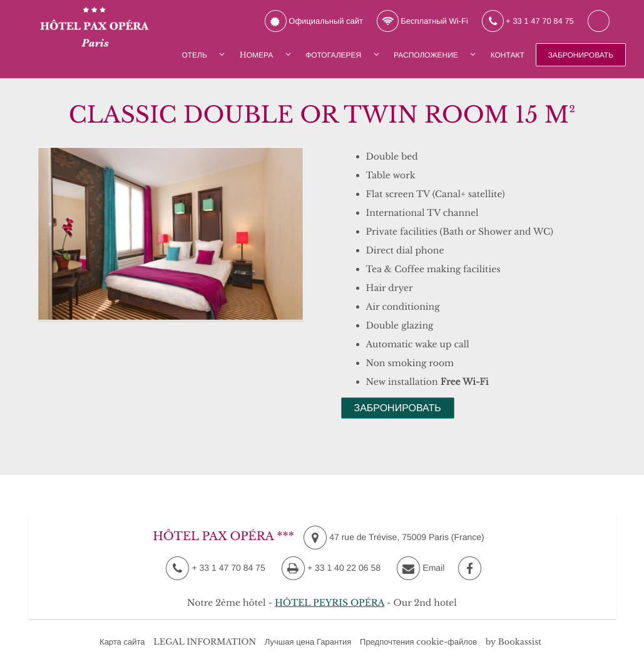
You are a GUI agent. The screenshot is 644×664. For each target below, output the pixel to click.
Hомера (257, 55)
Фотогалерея (333, 55)
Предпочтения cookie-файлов (418, 642)
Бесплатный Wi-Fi (422, 22)
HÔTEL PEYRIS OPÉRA (330, 603)
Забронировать (581, 55)
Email (421, 569)
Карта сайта (122, 642)
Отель (194, 55)
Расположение (426, 55)
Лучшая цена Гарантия (308, 642)
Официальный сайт (314, 22)
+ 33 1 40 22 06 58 (331, 568)
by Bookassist (514, 642)
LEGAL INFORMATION (205, 642)
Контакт (508, 55)
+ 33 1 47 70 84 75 (528, 22)
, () (394, 538)
